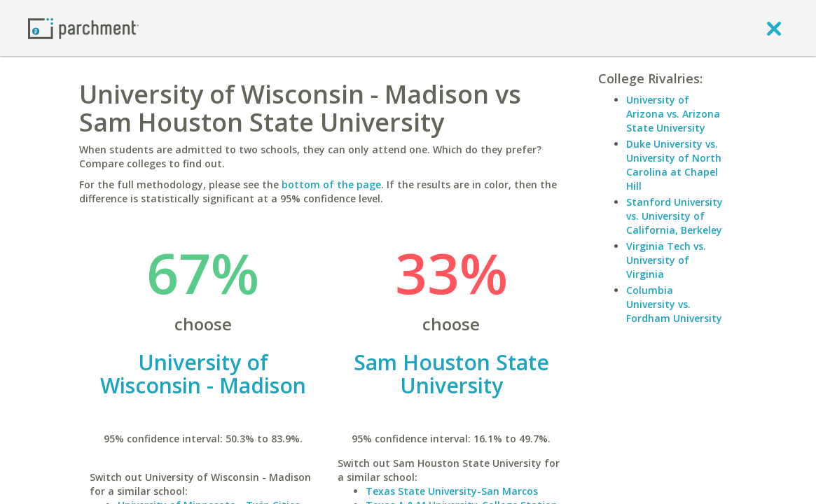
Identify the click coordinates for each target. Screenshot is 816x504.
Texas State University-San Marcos (452, 491)
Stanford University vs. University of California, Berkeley (675, 216)
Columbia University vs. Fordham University (674, 304)
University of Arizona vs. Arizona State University (673, 114)
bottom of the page (331, 184)
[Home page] (83, 28)
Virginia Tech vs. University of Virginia (666, 260)
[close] (774, 28)
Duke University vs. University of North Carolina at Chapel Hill (674, 165)
